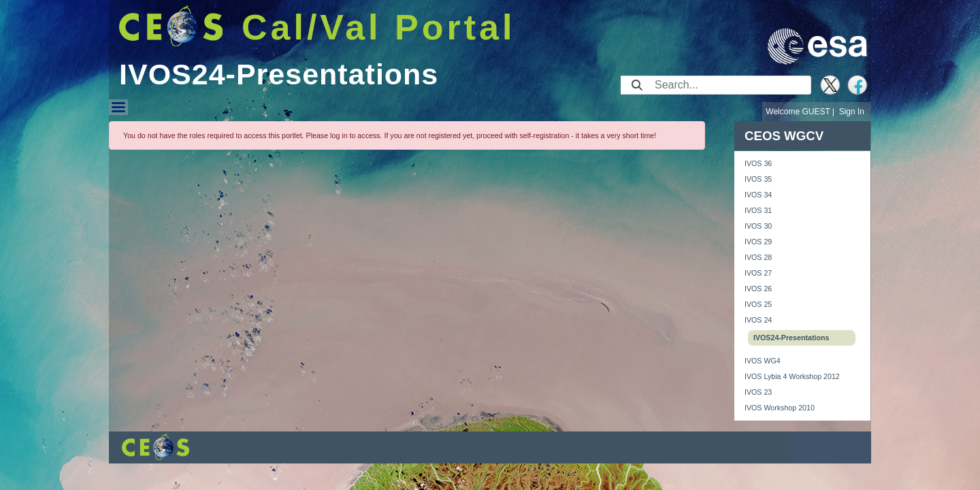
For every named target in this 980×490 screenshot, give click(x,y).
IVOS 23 (758, 392)
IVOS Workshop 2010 (780, 408)
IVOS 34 (758, 195)
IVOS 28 (758, 257)
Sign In (852, 112)
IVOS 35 (758, 179)
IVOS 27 (758, 273)
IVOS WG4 (763, 361)
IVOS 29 (758, 242)
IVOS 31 (758, 210)
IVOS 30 (758, 226)
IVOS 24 (758, 320)
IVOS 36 (758, 163)
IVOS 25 (758, 304)
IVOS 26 (758, 289)
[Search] (729, 85)
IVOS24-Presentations (791, 338)
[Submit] (637, 85)
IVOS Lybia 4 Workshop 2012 (792, 376)
